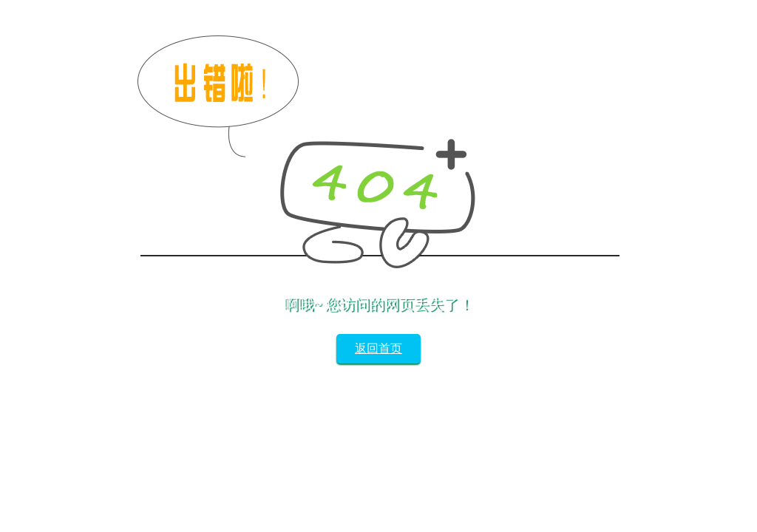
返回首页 (378, 348)
